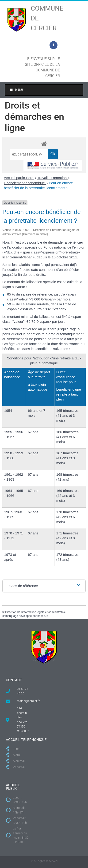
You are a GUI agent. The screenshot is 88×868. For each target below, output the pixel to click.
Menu (16, 90)
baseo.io (43, 616)
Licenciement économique (25, 183)
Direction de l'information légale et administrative (35, 612)
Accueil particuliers (19, 178)
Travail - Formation (52, 178)
